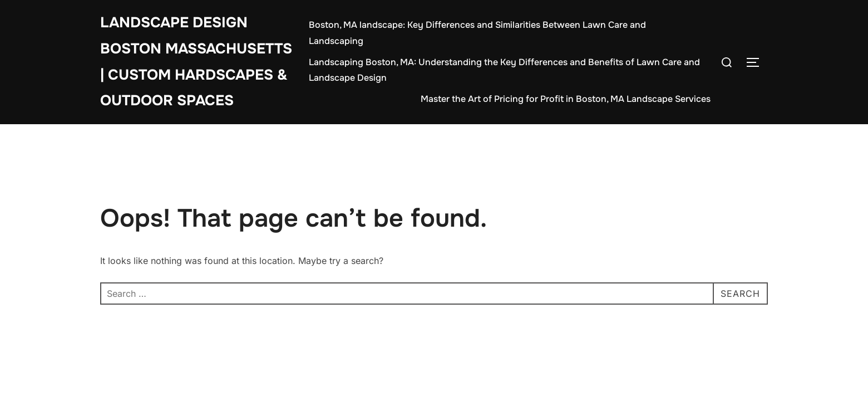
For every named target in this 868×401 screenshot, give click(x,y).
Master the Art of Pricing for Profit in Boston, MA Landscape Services (566, 99)
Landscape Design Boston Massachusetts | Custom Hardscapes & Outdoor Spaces (196, 62)
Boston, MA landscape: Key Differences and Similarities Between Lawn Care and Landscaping (477, 33)
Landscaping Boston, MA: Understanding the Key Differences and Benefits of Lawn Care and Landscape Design (504, 70)
